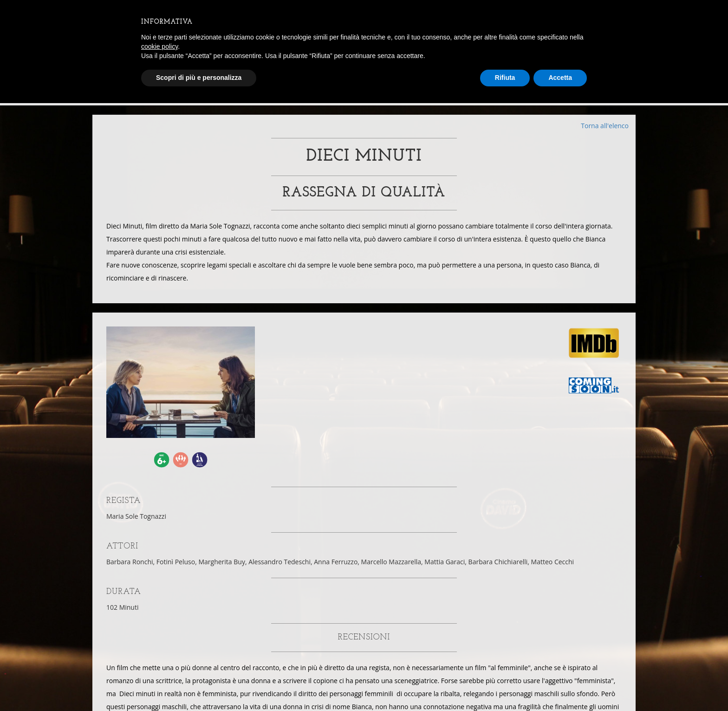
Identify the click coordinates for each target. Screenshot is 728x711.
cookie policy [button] (159, 46)
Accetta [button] (560, 78)
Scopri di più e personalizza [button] (199, 78)
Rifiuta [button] (505, 78)
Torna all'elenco (605, 126)
